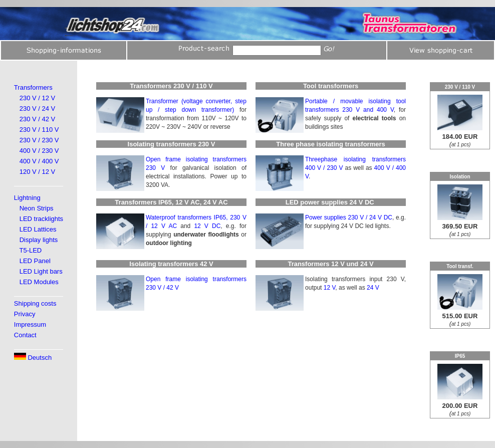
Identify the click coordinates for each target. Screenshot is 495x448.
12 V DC (207, 226)
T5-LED (30, 250)
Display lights (39, 240)
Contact (25, 335)
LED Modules (39, 282)
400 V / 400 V (39, 161)
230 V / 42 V (38, 119)
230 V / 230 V (39, 140)
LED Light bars (41, 271)
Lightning (27, 198)
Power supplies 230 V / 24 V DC (349, 217)
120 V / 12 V (38, 172)
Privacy (25, 314)
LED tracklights (41, 219)
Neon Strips (37, 208)
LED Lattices (38, 229)
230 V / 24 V (38, 108)
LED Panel (35, 261)
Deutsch (33, 358)
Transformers (33, 87)
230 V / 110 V (39, 130)
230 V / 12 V (38, 98)
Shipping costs (35, 303)
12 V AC (164, 226)
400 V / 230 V (39, 151)
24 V (373, 288)
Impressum (30, 324)
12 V (330, 288)
